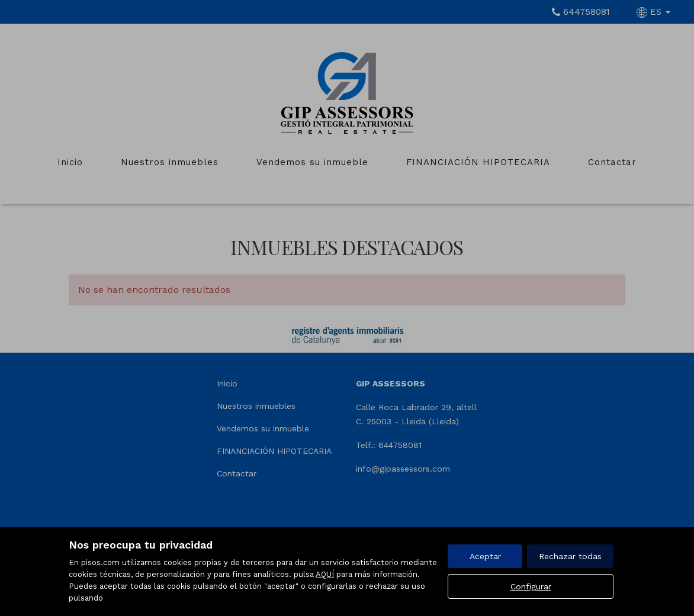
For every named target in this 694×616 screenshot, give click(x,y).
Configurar (531, 586)
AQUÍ (325, 574)
